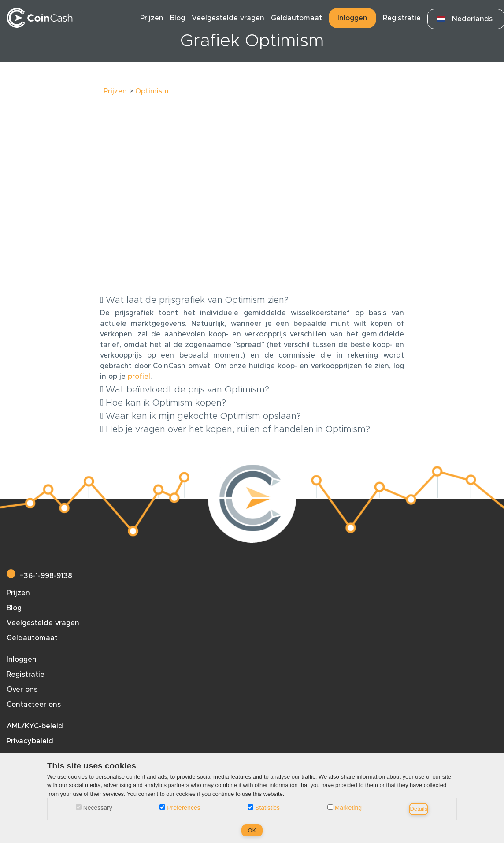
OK (252, 830)
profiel (139, 377)
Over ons (22, 690)
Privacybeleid (30, 741)
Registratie (402, 18)
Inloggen (352, 18)
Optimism (152, 91)
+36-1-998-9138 (39, 576)
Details (419, 809)
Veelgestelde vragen (228, 18)
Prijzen (152, 18)
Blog (178, 18)
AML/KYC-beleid (35, 726)
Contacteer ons (34, 705)
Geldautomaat (296, 18)
